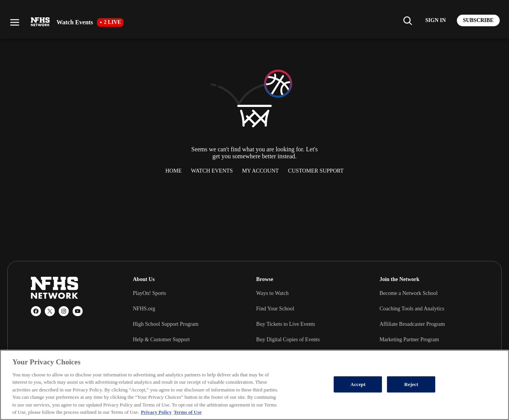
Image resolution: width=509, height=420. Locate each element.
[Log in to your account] (435, 20)
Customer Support (316, 171)
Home (173, 171)
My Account (260, 171)
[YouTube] (78, 311)
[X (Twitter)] (50, 311)
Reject (411, 384)
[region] (254, 385)
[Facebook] (36, 311)
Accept (358, 384)
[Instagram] (64, 311)
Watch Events (212, 171)
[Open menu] (15, 22)
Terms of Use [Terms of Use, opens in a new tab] (188, 412)
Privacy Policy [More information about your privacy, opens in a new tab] (156, 412)
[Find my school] (407, 20)
